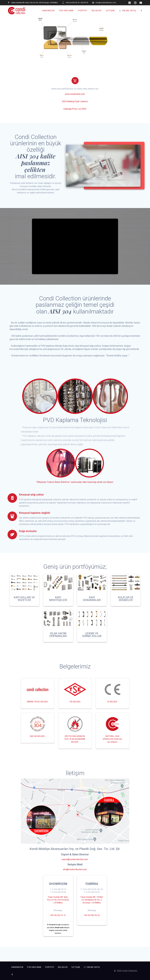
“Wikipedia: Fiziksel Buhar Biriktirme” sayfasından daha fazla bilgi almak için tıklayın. (75, 484)
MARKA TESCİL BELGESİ (37, 705)
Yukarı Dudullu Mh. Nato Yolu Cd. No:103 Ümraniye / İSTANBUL (58, 911)
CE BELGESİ (112, 703)
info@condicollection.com (75, 879)
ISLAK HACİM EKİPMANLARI (58, 636)
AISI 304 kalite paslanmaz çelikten (36, 164)
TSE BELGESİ (75, 703)
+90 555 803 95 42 (92, 934)
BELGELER (97, 11)
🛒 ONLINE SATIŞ (127, 11)
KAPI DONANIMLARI (92, 600)
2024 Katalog (68, 103)
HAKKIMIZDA (48, 11)
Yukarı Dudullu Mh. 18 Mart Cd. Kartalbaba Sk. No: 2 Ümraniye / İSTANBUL (92, 915)
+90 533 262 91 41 (58, 928)
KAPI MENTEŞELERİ (58, 600)
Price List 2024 (79, 110)
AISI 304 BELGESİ (37, 742)
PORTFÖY (83, 11)
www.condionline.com (75, 95)
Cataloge (68, 110)
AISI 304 (60, 313)
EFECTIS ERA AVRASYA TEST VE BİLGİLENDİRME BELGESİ (75, 746)
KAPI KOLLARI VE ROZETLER (24, 600)
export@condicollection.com (75, 869)
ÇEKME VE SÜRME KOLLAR (92, 636)
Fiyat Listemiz (81, 103)
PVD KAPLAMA (66, 11)
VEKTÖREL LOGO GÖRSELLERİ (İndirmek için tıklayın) (112, 745)
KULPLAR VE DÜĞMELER (126, 600)
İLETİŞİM (110, 11)
